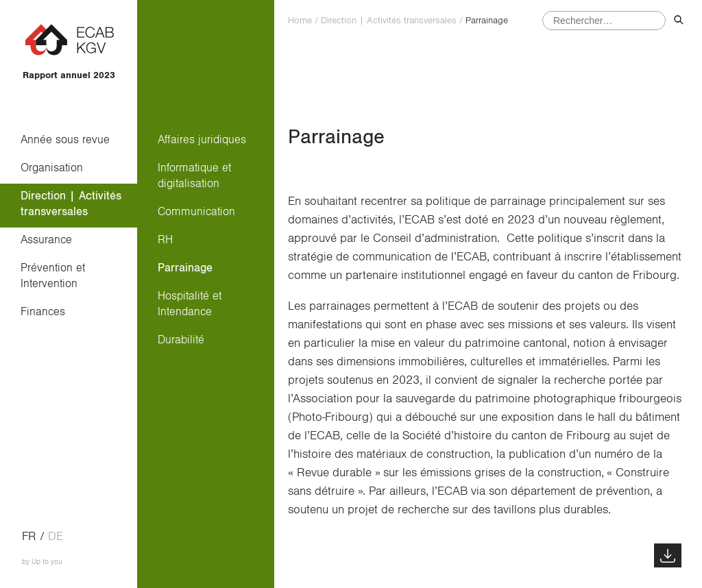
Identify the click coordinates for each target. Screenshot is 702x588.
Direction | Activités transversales (71, 204)
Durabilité (181, 340)
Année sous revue (65, 139)
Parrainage (185, 268)
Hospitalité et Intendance (190, 304)
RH (165, 240)
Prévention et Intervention (53, 275)
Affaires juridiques (202, 139)
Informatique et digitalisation (194, 175)
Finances (43, 311)
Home (300, 21)
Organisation (52, 168)
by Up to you (42, 562)
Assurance (46, 240)
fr (29, 537)
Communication (196, 211)
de (56, 537)
